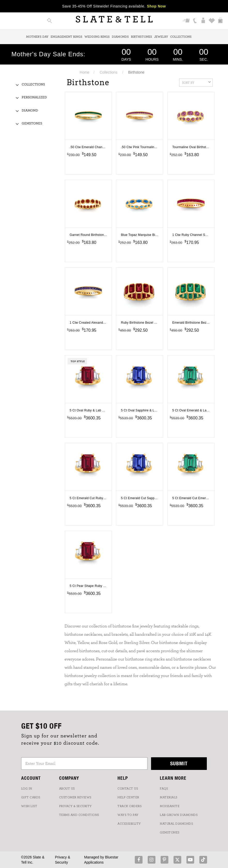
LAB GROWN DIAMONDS (179, 815)
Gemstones (32, 124)
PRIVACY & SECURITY (76, 806)
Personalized (34, 97)
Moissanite (170, 806)
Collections (181, 37)
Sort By (196, 82)
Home (85, 72)
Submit (179, 763)
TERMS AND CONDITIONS (79, 815)
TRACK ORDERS (129, 806)
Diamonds (120, 37)
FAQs (164, 789)
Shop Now (156, 6)
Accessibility (129, 824)
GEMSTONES (170, 832)
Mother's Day (37, 37)
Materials (169, 797)
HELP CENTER (128, 797)
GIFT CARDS (31, 797)
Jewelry (161, 37)
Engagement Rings (66, 37)
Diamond (30, 111)
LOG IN (27, 789)
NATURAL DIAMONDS (176, 824)
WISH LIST (29, 806)
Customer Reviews (75, 797)
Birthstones (141, 37)
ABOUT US (67, 789)
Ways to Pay (128, 815)
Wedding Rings (97, 37)
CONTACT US (128, 789)
